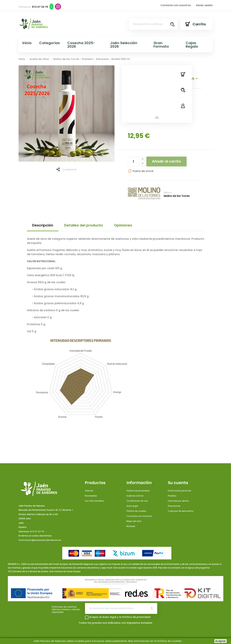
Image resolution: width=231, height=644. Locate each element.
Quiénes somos (135, 496)
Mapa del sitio (134, 521)
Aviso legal (132, 506)
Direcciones (174, 506)
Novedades (91, 496)
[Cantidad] (133, 161)
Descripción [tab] (43, 225)
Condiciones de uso (137, 501)
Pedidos (172, 496)
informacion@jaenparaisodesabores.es (40, 540)
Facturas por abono (178, 501)
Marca (168, 192)
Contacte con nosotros (176, 5)
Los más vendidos (95, 501)
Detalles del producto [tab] (84, 225)
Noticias (131, 526)
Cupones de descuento (181, 511)
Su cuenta (178, 483)
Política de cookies (136, 511)
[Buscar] (153, 24)
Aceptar (221, 641)
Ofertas (89, 491)
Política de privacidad (138, 491)
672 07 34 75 (37, 531)
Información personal (179, 491)
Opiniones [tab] (123, 225)
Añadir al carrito (166, 161)
